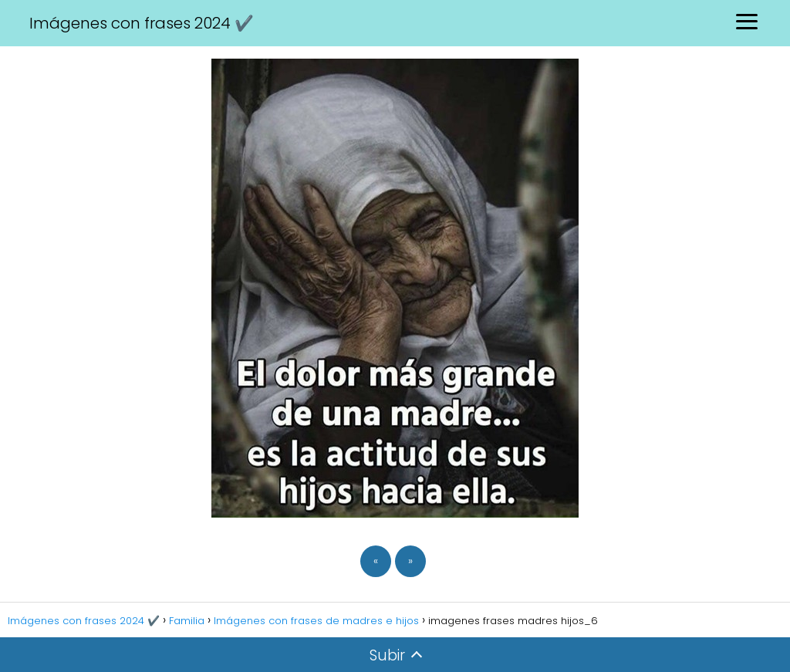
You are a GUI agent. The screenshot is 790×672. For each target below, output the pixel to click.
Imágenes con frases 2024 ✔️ (142, 23)
